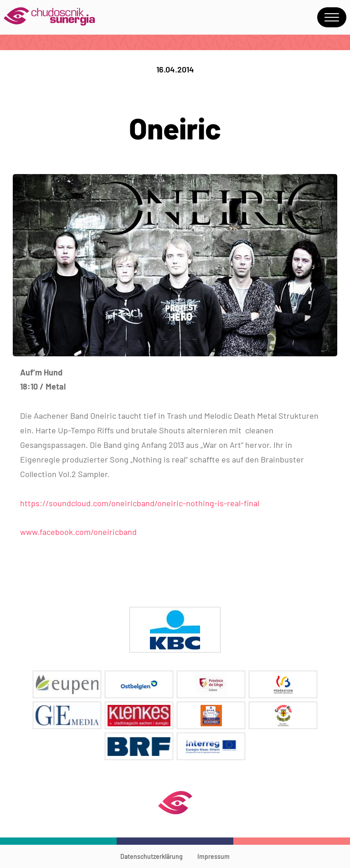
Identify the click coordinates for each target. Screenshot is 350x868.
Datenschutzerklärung (152, 856)
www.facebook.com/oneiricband (78, 532)
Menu (332, 17)
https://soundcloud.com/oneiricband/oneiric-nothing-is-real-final (140, 503)
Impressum (214, 856)
